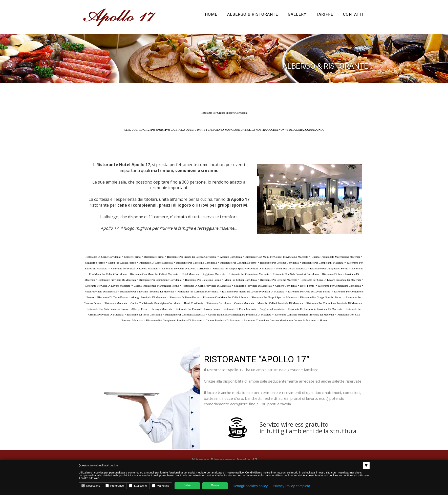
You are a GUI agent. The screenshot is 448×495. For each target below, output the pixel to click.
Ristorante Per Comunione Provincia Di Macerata (334, 303)
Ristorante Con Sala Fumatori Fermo (107, 309)
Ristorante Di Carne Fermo (112, 297)
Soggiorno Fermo (95, 263)
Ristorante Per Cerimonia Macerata (185, 314)
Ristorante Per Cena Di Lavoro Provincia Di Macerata (331, 280)
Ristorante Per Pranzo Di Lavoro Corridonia (192, 257)
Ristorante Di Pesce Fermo (184, 297)
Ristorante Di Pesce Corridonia (144, 314)
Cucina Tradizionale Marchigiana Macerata (336, 257)
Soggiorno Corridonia (272, 309)
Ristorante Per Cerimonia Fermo (238, 263)
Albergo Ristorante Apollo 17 (224, 460)
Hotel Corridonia (193, 303)
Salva (187, 485)
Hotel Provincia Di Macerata (101, 291)
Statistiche (138, 486)
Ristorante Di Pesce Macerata (240, 309)
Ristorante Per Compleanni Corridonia (339, 286)
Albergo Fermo (140, 309)
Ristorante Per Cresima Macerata (279, 280)
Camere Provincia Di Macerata (223, 320)
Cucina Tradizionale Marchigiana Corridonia (156, 303)
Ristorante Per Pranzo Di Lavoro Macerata (135, 268)
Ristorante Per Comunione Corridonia (161, 280)
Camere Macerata (244, 303)
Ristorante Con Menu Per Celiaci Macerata (154, 274)
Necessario (91, 486)
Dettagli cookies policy (250, 486)
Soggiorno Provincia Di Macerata (253, 286)
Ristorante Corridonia (219, 303)
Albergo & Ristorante (253, 14)
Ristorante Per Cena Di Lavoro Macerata (108, 286)
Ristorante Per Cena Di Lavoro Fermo (309, 291)
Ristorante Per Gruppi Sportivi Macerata (274, 297)
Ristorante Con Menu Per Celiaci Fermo (225, 297)
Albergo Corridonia (231, 257)
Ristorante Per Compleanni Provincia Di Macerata (174, 320)
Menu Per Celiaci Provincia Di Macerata (280, 303)
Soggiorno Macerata (214, 274)
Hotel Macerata (190, 274)
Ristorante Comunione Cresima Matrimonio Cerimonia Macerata (280, 320)
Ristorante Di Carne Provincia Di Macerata (207, 286)
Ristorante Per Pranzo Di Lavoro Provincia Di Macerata (253, 291)
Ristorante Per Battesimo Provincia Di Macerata (147, 291)
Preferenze (115, 486)
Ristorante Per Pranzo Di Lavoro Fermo (198, 309)
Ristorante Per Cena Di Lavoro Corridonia (185, 268)
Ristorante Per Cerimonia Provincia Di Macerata (315, 309)
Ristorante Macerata (116, 303)
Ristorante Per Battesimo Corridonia (196, 263)
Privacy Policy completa (291, 486)
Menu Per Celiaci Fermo (122, 263)
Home (211, 14)
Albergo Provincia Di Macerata (148, 297)
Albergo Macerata (162, 309)
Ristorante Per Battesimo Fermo (203, 280)
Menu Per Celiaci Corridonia (240, 280)
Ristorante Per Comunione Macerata (249, 274)
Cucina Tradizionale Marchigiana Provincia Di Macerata (240, 314)
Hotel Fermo (307, 286)
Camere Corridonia (286, 286)
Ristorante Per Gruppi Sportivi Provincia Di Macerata (242, 268)
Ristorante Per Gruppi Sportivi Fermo (321, 297)
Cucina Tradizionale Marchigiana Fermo (156, 286)
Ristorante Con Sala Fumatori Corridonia (296, 274)
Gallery (297, 14)
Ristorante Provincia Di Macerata (117, 280)
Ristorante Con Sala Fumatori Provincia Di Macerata (304, 314)
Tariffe (325, 14)
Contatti (353, 14)
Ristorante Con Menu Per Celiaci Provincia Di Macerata (277, 257)
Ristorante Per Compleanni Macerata (323, 263)
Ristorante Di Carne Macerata (156, 263)
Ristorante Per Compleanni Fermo (329, 268)
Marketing (161, 486)
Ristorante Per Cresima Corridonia (279, 263)
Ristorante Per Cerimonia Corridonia (198, 291)
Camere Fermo (132, 257)
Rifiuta (215, 485)
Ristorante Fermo (154, 257)
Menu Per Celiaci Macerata (291, 268)
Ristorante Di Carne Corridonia (103, 257)
